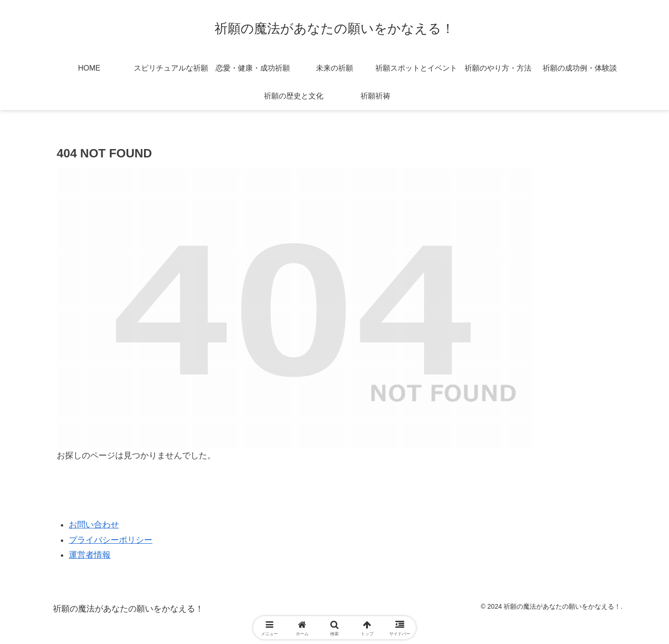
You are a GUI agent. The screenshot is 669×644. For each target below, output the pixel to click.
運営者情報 (90, 555)
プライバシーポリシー (111, 540)
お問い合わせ (94, 525)
